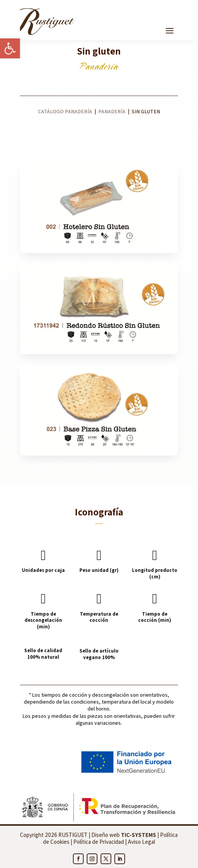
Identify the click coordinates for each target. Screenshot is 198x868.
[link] (10, 48)
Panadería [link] (112, 111)
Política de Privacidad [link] (99, 842)
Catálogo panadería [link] (65, 111)
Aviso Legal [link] (141, 842)
